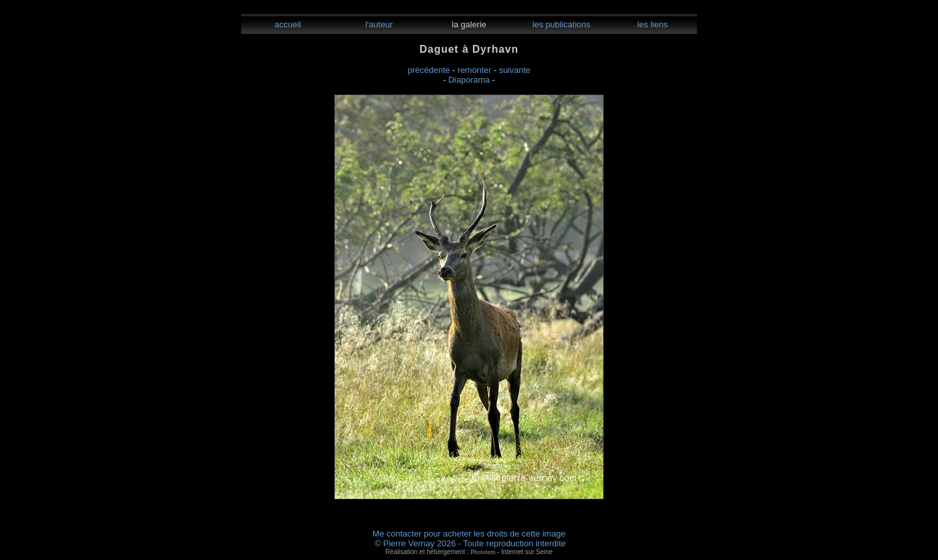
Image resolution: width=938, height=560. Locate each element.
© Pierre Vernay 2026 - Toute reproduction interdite (470, 543)
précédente (429, 70)
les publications (561, 24)
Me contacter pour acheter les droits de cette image (469, 534)
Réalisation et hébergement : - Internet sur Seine (469, 552)
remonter (474, 70)
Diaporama (469, 80)
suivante (515, 70)
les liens (652, 24)
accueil (287, 24)
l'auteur (378, 24)
